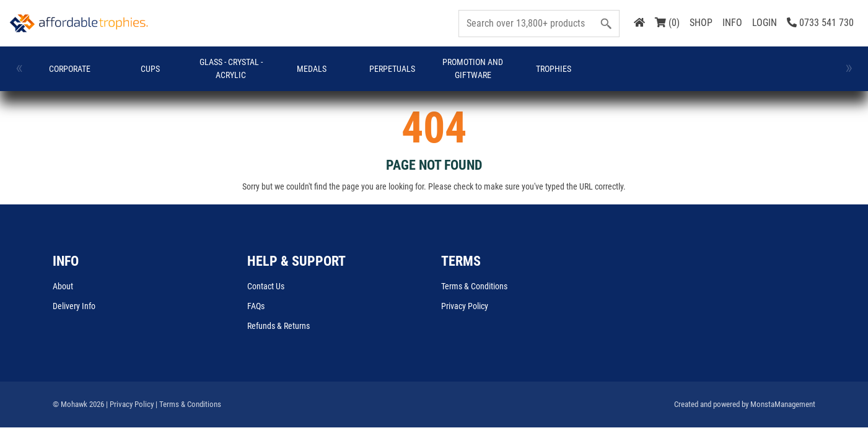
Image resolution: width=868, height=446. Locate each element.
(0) (667, 23)
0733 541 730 (820, 23)
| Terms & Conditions (188, 404)
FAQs (256, 306)
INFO (732, 23)
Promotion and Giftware (469, 68)
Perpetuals (389, 69)
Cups (149, 69)
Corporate (69, 69)
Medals (309, 69)
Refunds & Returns (278, 326)
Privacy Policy (465, 306)
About (63, 286)
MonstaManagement (783, 404)
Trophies (549, 69)
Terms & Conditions (474, 286)
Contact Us (266, 286)
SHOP (701, 23)
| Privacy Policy (130, 404)
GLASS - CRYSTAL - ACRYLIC (229, 68)
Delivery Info (74, 306)
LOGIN (765, 23)
